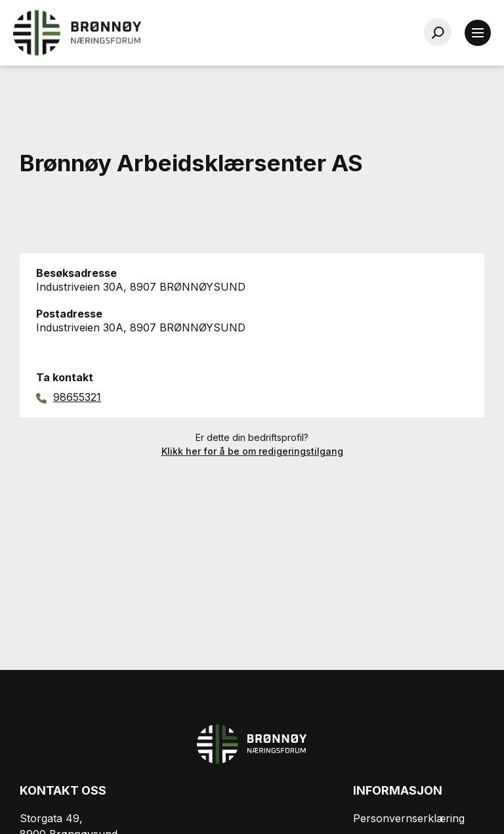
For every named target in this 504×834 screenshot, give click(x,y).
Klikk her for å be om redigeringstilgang (252, 451)
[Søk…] (438, 32)
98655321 (77, 397)
